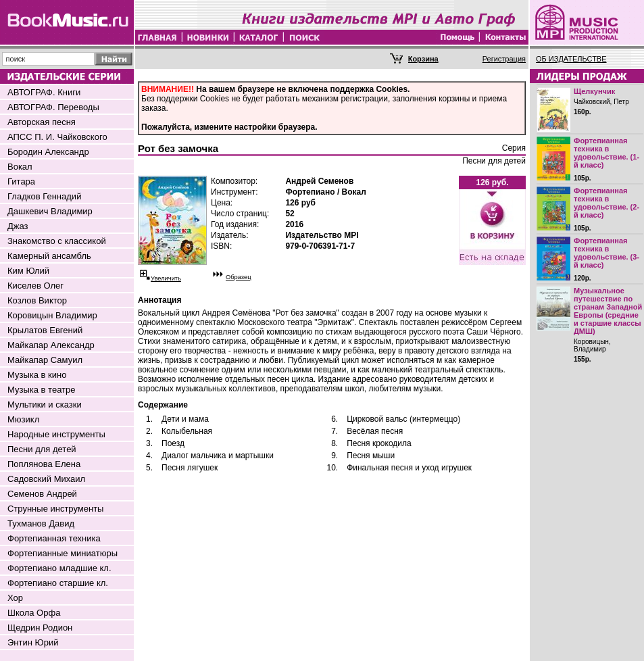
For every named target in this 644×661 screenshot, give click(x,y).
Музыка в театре (42, 390)
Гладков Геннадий (44, 196)
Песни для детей (42, 449)
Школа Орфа (34, 613)
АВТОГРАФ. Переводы (53, 107)
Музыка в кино (37, 375)
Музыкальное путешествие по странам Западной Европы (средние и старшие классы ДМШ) (608, 311)
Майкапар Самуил (45, 360)
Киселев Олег (35, 286)
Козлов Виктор (37, 300)
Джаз (18, 226)
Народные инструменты (56, 434)
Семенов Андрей (42, 494)
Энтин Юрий (33, 642)
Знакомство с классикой (57, 241)
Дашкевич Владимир (50, 211)
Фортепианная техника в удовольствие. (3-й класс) (606, 253)
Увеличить (166, 278)
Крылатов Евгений (45, 330)
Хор (15, 598)
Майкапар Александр (51, 345)
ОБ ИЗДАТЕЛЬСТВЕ (571, 59)
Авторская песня (42, 122)
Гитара (21, 181)
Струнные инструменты (55, 509)
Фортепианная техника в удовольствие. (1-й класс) (606, 153)
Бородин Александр (48, 152)
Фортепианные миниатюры (63, 553)
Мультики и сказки (45, 405)
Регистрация (504, 59)
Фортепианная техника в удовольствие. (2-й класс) (606, 203)
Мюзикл (23, 419)
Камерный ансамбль (49, 256)
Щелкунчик (594, 91)
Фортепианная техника (54, 538)
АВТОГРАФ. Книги (44, 92)
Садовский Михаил (46, 479)
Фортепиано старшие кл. (58, 583)
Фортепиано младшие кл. (59, 568)
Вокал (20, 167)
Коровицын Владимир (52, 315)
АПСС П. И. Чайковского (57, 137)
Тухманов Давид (41, 523)
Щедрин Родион (40, 628)
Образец (239, 277)
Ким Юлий (28, 271)
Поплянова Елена (44, 464)
